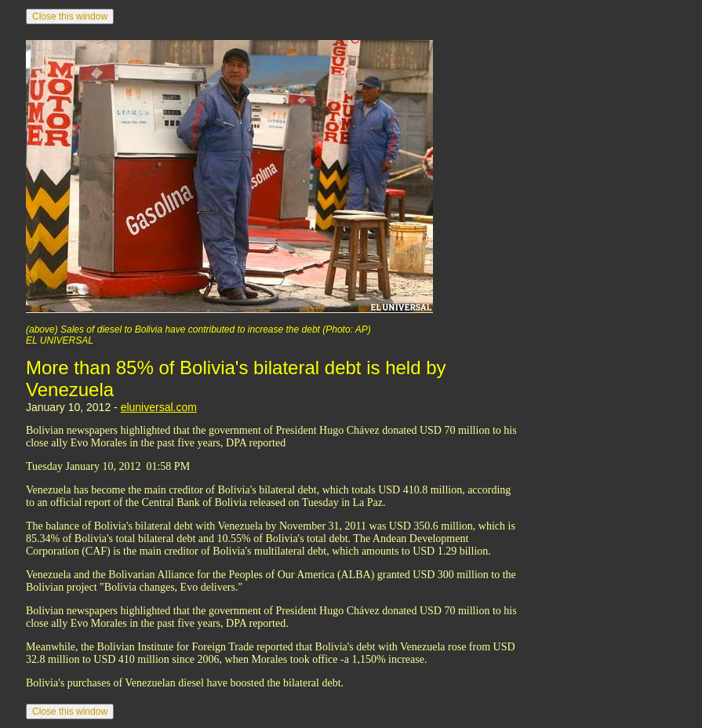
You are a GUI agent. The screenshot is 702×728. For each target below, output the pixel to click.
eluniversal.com (159, 407)
